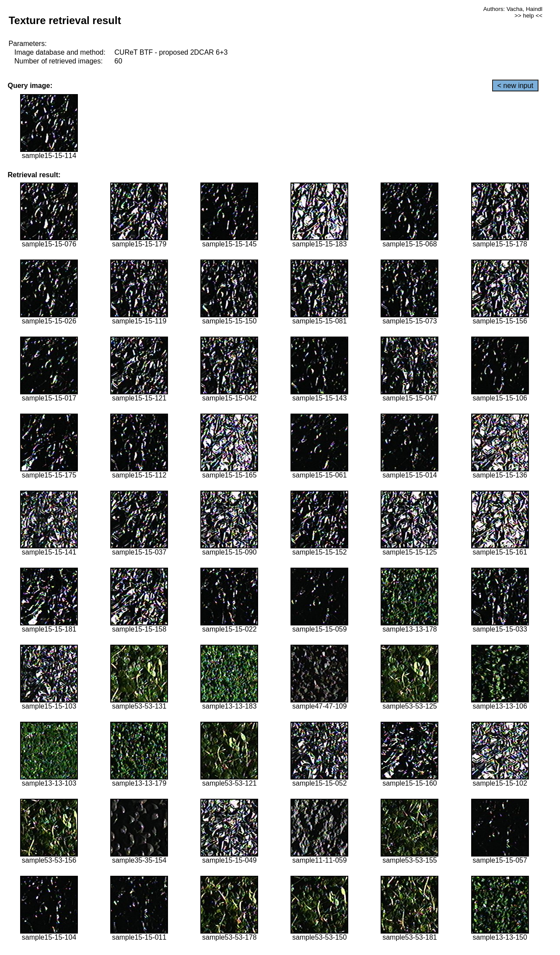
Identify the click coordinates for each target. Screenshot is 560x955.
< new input (515, 86)
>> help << (528, 16)
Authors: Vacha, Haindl (513, 9)
